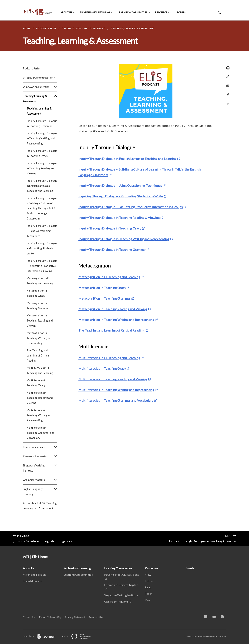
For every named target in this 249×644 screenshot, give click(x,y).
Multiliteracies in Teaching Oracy (37, 383)
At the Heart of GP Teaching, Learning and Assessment (40, 506)
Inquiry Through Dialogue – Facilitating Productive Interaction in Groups (42, 266)
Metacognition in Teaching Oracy (37, 293)
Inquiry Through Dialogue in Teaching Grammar (42, 123)
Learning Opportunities (78, 575)
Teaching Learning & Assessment (40, 99)
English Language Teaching (40, 492)
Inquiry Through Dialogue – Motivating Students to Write (42, 248)
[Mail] (227, 84)
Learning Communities (132, 12)
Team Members (33, 581)
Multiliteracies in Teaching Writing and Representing (39, 415)
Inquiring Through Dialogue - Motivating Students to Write (121, 196)
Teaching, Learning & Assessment (39, 111)
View (148, 575)
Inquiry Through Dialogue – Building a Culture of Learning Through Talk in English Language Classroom (42, 208)
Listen (149, 581)
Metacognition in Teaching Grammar (38, 306)
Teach (149, 594)
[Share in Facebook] (227, 93)
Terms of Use (96, 617)
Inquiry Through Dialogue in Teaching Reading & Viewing (119, 218)
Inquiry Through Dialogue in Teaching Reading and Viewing (42, 168)
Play (147, 600)
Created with (41, 636)
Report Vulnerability (50, 617)
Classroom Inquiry (40, 447)
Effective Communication (40, 78)
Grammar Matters (40, 480)
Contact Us (29, 617)
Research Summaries (40, 456)
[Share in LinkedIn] (227, 101)
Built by (79, 636)
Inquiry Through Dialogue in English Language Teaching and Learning (42, 186)
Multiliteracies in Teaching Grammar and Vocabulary (41, 433)
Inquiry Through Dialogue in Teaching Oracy (42, 153)
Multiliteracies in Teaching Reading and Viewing (40, 398)
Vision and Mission (34, 575)
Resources (162, 12)
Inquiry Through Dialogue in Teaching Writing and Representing (42, 138)
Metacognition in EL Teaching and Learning (40, 281)
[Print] (227, 68)
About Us (66, 12)
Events (181, 12)
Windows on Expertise (40, 87)
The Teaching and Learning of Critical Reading (38, 355)
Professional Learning (95, 12)
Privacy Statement (75, 617)
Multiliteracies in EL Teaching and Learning (40, 370)
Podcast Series (32, 68)
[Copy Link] (227, 77)
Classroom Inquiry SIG (118, 602)
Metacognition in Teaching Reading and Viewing (40, 320)
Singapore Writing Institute (40, 468)
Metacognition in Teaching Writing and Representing (39, 338)
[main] (124, 283)
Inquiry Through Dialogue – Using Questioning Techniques (42, 231)
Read (148, 587)
